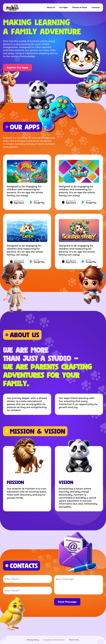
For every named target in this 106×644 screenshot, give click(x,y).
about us (51, 7)
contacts (96, 7)
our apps (63, 7)
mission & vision (80, 7)
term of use (74, 640)
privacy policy (33, 640)
